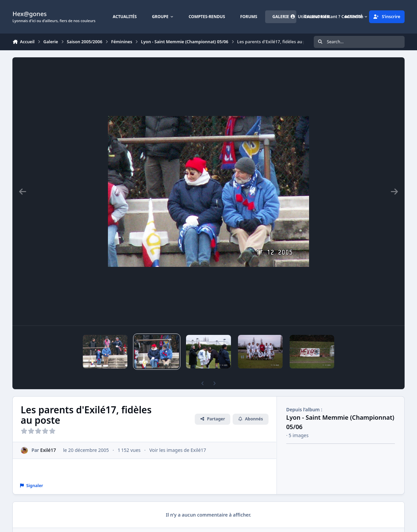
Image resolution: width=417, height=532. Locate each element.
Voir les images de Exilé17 (178, 450)
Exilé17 (48, 450)
